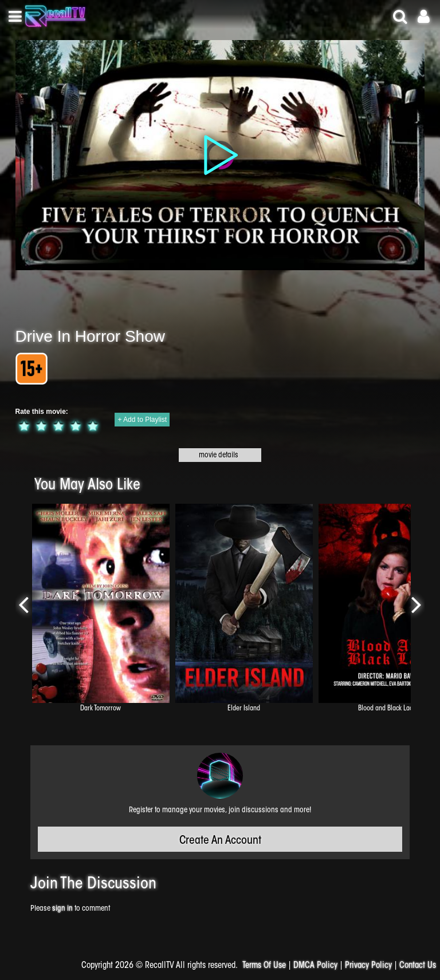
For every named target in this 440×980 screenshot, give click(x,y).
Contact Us (418, 966)
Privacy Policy (368, 966)
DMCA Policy (315, 966)
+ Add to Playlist (142, 420)
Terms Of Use (264, 966)
